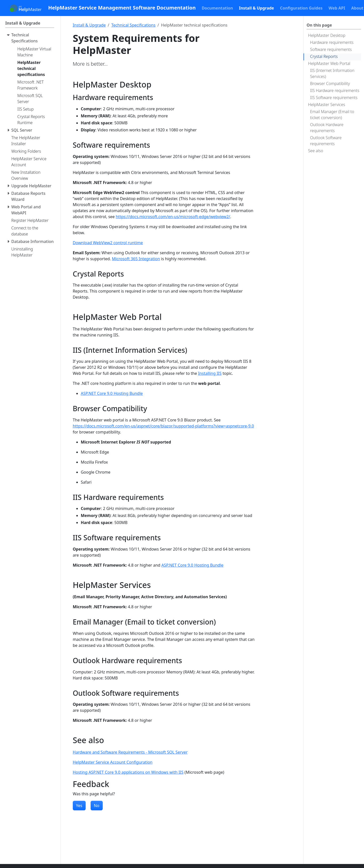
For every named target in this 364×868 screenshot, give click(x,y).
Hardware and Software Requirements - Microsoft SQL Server (130, 752)
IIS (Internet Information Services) (332, 73)
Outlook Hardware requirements (327, 128)
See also (316, 151)
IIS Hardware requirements (335, 91)
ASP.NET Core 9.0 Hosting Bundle (112, 393)
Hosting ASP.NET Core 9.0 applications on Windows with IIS (128, 772)
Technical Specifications (133, 25)
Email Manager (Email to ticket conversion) (332, 115)
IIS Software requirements (334, 98)
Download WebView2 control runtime (108, 243)
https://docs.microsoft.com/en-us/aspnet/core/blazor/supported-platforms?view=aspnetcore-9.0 (163, 426)
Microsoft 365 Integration (136, 259)
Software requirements (331, 49)
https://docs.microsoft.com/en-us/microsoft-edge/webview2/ (173, 217)
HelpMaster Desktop (327, 35)
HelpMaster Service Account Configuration (113, 762)
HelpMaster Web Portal (329, 63)
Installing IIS (210, 373)
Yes (79, 806)
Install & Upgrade (89, 25)
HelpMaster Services (326, 105)
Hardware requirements (332, 42)
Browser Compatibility (330, 83)
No (97, 806)
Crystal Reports (324, 56)
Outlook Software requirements (326, 141)
